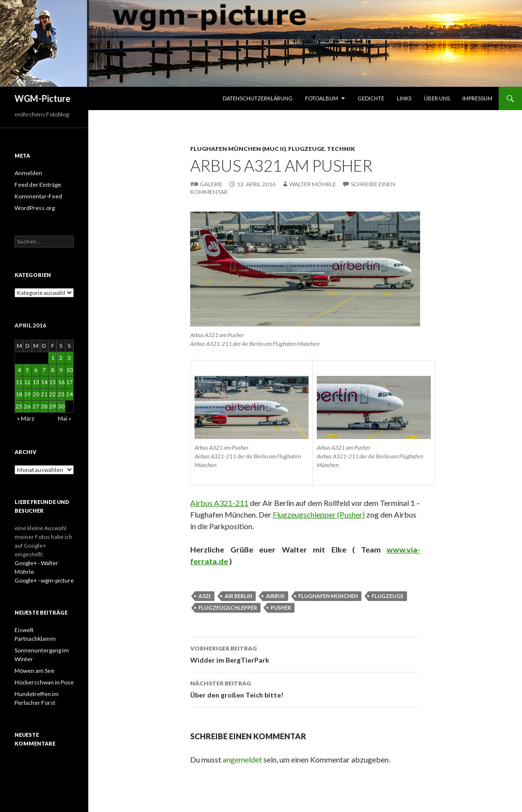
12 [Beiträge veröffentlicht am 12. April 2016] (27, 382)
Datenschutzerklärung (258, 98)
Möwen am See (34, 671)
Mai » (65, 418)
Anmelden (28, 173)
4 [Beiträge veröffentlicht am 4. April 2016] (19, 370)
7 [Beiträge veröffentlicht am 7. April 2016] (44, 370)
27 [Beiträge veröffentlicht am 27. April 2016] (36, 406)
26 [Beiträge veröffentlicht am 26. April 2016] (27, 406)
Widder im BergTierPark (305, 653)
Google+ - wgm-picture (44, 580)
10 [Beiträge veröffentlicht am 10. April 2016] (69, 370)
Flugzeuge (306, 149)
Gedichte (371, 98)
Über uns (437, 98)
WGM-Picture (42, 98)
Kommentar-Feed (38, 196)
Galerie (211, 184)
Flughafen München (328, 596)
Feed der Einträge (38, 185)
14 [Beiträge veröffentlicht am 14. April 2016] (44, 382)
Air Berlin (238, 596)
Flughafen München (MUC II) (238, 149)
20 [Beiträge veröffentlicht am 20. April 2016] (36, 394)
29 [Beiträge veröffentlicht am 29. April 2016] (52, 406)
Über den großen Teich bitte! (305, 688)
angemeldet (242, 759)
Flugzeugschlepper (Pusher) (319, 514)
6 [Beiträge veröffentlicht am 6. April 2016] (36, 370)
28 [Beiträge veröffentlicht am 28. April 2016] (44, 406)
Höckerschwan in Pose (44, 682)
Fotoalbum (322, 98)
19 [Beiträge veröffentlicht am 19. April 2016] (27, 394)
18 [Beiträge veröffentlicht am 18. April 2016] (19, 394)
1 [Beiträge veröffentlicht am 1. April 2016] (53, 358)
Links (404, 98)
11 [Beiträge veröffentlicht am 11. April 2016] (19, 382)
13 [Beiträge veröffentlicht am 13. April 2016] (36, 382)
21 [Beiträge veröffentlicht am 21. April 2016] (44, 394)
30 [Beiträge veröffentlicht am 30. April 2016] (61, 406)
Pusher (281, 608)
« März (26, 418)
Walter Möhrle (313, 184)
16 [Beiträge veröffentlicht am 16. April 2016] (61, 382)
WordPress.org (35, 208)
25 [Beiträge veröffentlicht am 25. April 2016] (19, 406)
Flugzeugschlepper (228, 608)
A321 (205, 596)
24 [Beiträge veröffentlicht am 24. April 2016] (69, 394)
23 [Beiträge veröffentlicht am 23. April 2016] (61, 394)
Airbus (275, 596)
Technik (341, 149)
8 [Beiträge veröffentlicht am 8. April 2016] (53, 370)
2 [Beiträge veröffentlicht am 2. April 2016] (61, 358)
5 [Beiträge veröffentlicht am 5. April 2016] (27, 370)
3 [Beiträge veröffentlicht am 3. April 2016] (69, 358)
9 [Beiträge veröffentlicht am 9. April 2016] (61, 370)
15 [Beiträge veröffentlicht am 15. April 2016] (52, 382)
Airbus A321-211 (219, 503)
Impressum (477, 98)
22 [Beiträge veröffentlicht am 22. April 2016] (52, 394)
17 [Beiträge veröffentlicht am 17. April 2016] (69, 382)
